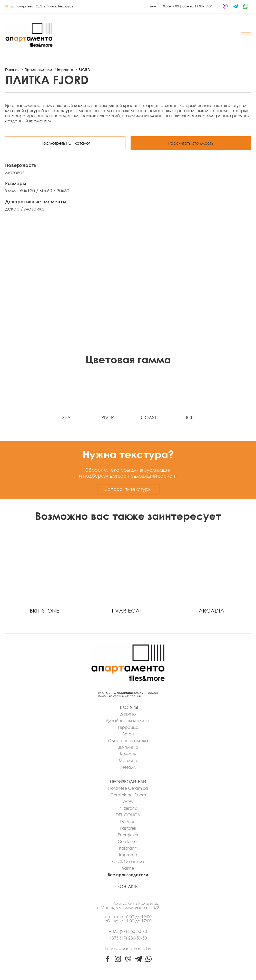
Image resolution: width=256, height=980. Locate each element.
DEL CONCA (128, 815)
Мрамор (128, 761)
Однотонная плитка (128, 741)
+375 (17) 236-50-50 (128, 938)
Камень (128, 754)
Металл (128, 767)
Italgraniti (128, 848)
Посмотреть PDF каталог (65, 143)
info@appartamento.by (128, 949)
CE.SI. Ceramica (128, 861)
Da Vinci (128, 821)
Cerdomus (128, 841)
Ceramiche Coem (128, 795)
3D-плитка (128, 747)
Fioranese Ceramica (128, 788)
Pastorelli (128, 828)
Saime (128, 868)
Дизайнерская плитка (128, 721)
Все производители (128, 875)
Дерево (128, 714)
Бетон (128, 734)
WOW (128, 802)
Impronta (128, 855)
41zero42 (128, 808)
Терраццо (128, 727)
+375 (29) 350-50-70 (128, 931)
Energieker (128, 835)
